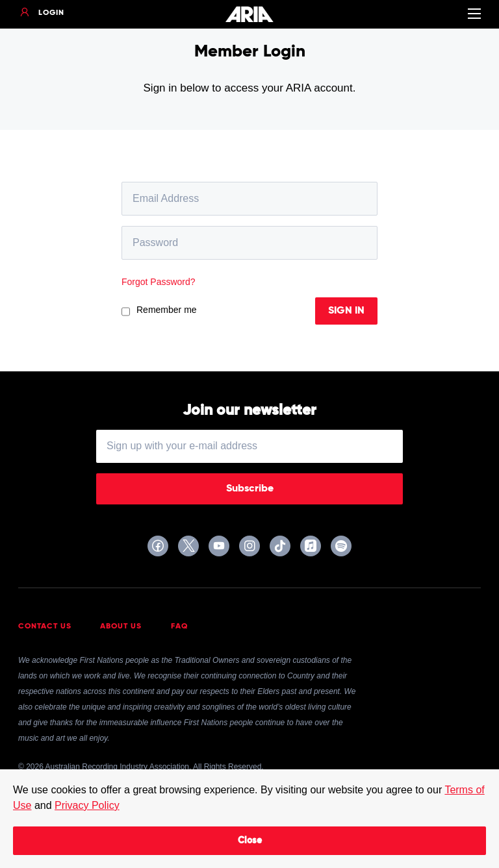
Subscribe (250, 489)
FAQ (180, 626)
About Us (121, 626)
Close (250, 841)
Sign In (346, 311)
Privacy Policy (87, 805)
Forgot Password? (159, 282)
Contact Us (45, 626)
